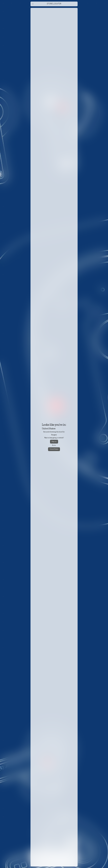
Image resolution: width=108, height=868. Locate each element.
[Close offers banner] (75, 8)
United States (54, 449)
